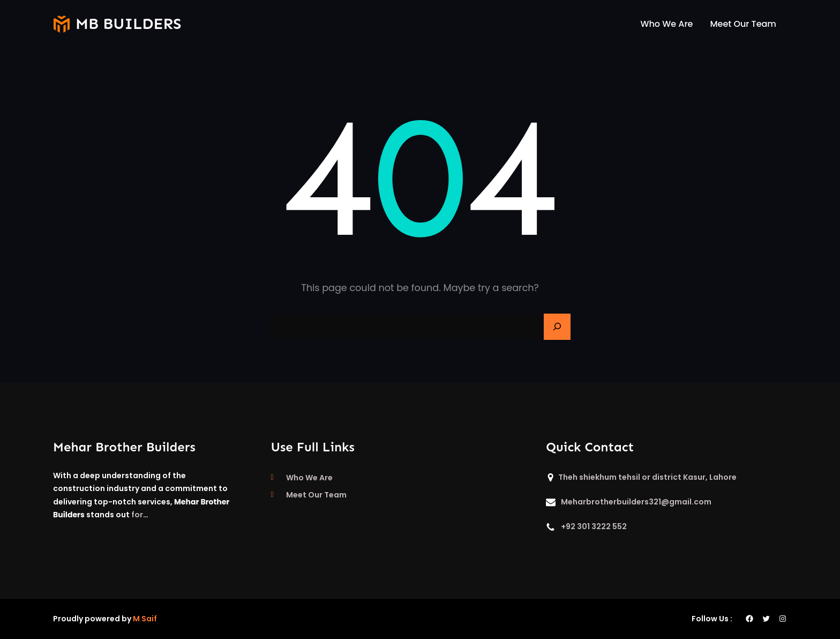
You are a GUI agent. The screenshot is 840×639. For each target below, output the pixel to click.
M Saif (145, 619)
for (137, 515)
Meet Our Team (316, 495)
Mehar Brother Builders (124, 447)
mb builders (128, 24)
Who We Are (309, 478)
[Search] (557, 327)
